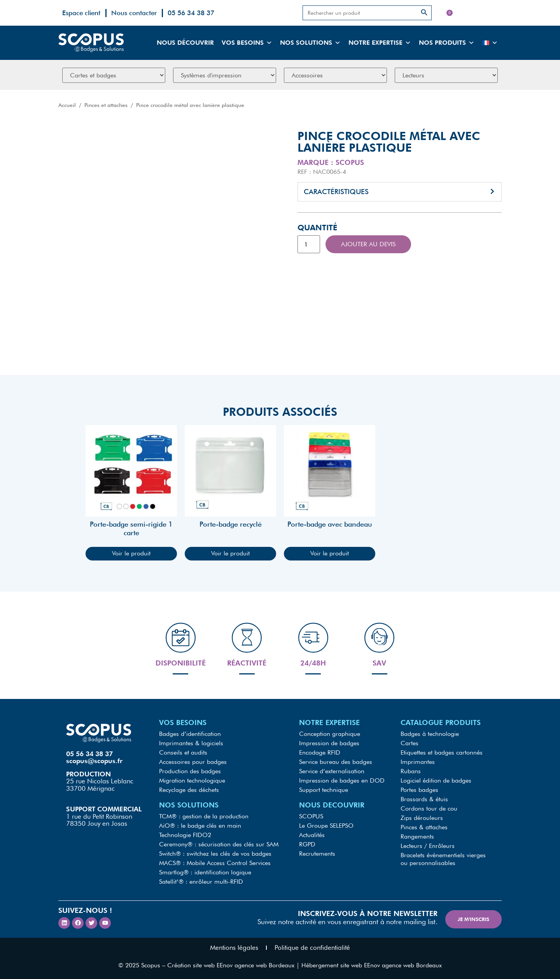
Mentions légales (234, 947)
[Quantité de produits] (309, 244)
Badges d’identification (190, 734)
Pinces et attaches (106, 105)
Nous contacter (134, 13)
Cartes (409, 743)
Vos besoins (247, 43)
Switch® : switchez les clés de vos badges (215, 854)
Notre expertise (380, 43)
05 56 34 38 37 (191, 13)
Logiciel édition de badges (436, 780)
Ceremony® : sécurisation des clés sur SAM (219, 844)
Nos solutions (310, 43)
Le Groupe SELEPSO (326, 826)
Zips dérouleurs (422, 818)
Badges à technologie (430, 734)
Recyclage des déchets (189, 790)
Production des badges (190, 771)
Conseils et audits (183, 752)
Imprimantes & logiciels (191, 743)
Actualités (312, 835)
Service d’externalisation (332, 771)
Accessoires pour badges (193, 762)
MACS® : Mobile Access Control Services (215, 863)
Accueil (67, 105)
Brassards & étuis (424, 799)
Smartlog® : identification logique (205, 872)
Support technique (324, 790)
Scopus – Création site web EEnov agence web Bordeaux (218, 965)
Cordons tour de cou (429, 808)
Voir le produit (131, 553)
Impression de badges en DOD (342, 780)
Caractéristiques (336, 192)
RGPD (307, 844)
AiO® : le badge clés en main (200, 826)
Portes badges (419, 790)
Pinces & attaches (424, 827)
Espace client (81, 13)
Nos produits (447, 43)
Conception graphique (330, 734)
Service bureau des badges (336, 762)
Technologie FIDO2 (185, 835)
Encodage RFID (320, 752)
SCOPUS (311, 816)
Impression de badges (329, 743)
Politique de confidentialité (312, 947)
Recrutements (317, 854)
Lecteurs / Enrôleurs (428, 846)
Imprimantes (418, 762)
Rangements (417, 836)
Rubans (411, 771)
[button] (400, 192)
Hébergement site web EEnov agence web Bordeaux (372, 965)
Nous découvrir (185, 43)
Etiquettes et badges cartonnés (442, 752)
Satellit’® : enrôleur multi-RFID (201, 882)
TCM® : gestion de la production (204, 816)
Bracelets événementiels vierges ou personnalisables (443, 859)
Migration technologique (192, 780)
